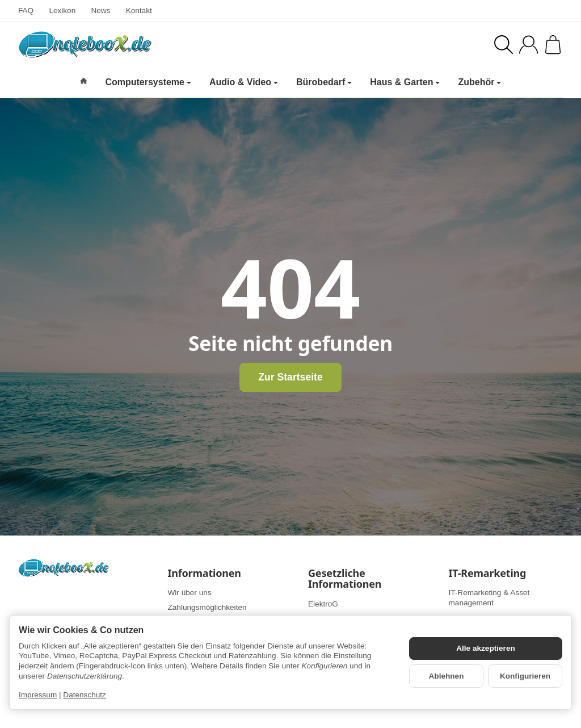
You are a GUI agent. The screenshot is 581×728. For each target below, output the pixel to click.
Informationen (205, 574)
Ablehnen (447, 676)
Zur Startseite (290, 377)
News (100, 11)
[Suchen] (504, 45)
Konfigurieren (525, 676)
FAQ (26, 11)
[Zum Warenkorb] (553, 45)
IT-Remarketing (488, 574)
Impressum (38, 695)
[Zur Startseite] (141, 44)
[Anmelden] (529, 45)
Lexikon (62, 11)
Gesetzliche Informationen (345, 579)
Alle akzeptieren (486, 648)
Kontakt (139, 11)
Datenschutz (85, 695)
